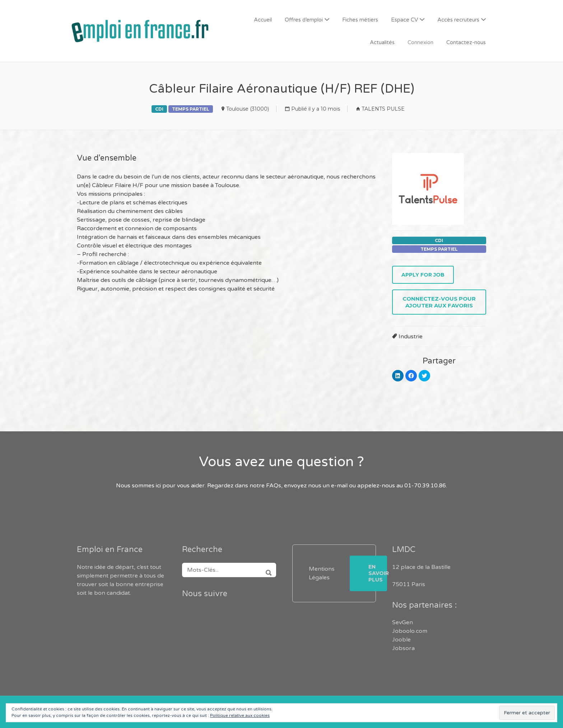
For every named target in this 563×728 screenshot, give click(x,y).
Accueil (263, 20)
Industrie (411, 337)
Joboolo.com (410, 631)
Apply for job (423, 275)
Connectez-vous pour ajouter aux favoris (439, 302)
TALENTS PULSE (383, 109)
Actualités (382, 42)
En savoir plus (378, 573)
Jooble (401, 640)
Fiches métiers (360, 20)
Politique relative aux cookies (240, 715)
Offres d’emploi (304, 20)
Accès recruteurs (458, 20)
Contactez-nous (466, 42)
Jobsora (403, 648)
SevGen (403, 622)
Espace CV (404, 20)
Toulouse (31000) (248, 109)
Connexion (420, 42)
